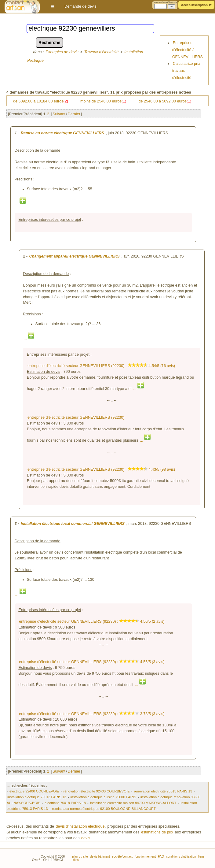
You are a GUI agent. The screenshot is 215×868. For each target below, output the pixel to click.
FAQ (160, 857)
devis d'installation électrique (80, 826)
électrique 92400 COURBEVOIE (34, 791)
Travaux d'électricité (102, 52)
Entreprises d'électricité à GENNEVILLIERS (188, 50)
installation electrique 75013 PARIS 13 (37, 797)
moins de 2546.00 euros (103, 101)
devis (86, 838)
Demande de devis (80, 6)
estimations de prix (157, 832)
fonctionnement (145, 857)
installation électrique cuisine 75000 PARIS (103, 797)
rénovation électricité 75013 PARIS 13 (163, 791)
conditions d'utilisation (181, 857)
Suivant (59, 114)
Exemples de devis (62, 52)
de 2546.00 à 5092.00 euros (165, 101)
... (21, 204)
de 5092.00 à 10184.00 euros (41, 101)
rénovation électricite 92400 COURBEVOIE (96, 791)
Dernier (74, 114)
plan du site (80, 857)
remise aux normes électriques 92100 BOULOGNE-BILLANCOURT (104, 809)
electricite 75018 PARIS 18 (65, 803)
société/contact (122, 857)
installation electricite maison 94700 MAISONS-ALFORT (133, 803)
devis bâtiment (100, 857)
